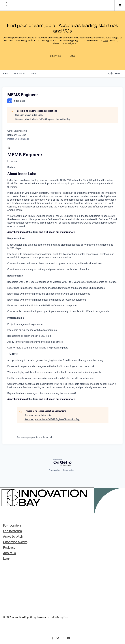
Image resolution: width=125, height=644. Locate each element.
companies (19, 74)
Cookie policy (68, 470)
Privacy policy (54, 470)
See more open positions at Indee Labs (35, 437)
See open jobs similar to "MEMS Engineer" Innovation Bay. (43, 119)
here (105, 41)
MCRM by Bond (61, 617)
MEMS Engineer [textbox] (25, 155)
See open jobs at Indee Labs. (29, 115)
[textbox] (62, 274)
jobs (5, 74)
